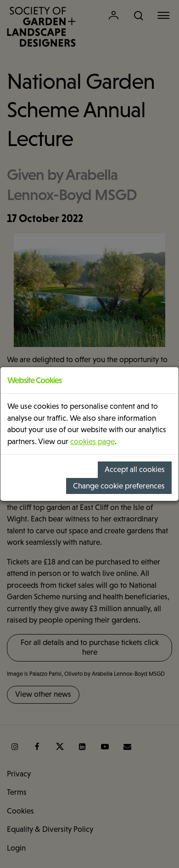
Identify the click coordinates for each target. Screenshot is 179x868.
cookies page (92, 442)
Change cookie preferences (119, 486)
